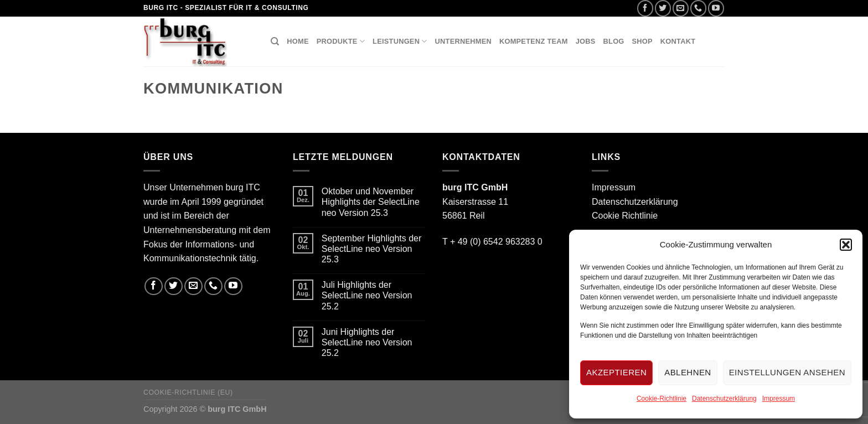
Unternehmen (463, 41)
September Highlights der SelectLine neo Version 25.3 (372, 249)
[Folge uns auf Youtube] (716, 8)
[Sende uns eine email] (681, 8)
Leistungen (400, 41)
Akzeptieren (616, 372)
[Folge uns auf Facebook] (645, 8)
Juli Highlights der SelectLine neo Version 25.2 (367, 295)
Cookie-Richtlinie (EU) (188, 392)
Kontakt (678, 41)
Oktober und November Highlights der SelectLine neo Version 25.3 (371, 202)
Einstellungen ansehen (787, 372)
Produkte (341, 41)
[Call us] (698, 8)
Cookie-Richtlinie (662, 399)
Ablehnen (688, 372)
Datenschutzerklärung (724, 399)
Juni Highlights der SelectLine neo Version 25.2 (367, 342)
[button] (846, 245)
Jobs (586, 41)
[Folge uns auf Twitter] (663, 8)
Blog (614, 41)
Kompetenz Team (534, 41)
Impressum (779, 399)
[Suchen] (275, 42)
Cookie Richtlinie (625, 216)
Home (298, 41)
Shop (642, 41)
